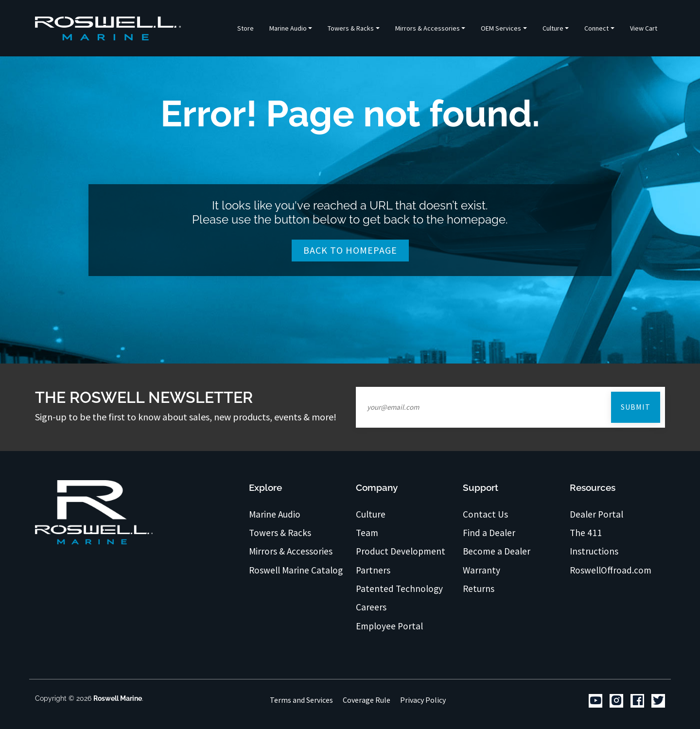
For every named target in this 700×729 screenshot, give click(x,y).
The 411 (586, 533)
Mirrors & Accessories (291, 551)
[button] (291, 28)
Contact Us (485, 514)
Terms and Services (301, 700)
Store (245, 28)
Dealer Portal (596, 514)
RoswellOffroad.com (611, 570)
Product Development (401, 551)
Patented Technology (399, 589)
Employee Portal (389, 626)
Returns (479, 589)
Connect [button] (596, 28)
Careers (371, 607)
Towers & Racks (280, 533)
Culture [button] (553, 28)
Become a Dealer (497, 551)
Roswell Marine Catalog (296, 570)
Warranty (481, 570)
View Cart (644, 28)
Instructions (594, 551)
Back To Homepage (350, 250)
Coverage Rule (367, 700)
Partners (373, 570)
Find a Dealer (489, 533)
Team (367, 533)
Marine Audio (275, 514)
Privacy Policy (423, 700)
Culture (371, 514)
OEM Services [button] (501, 28)
